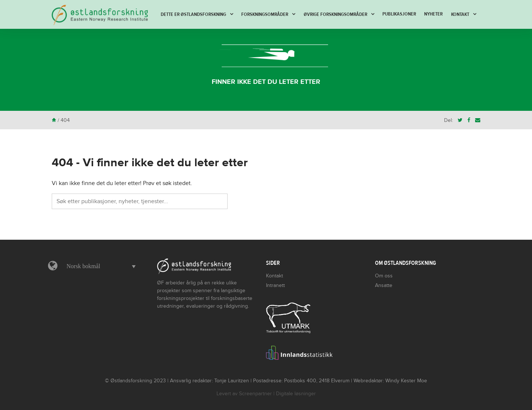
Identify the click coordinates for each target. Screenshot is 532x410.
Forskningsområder (265, 14)
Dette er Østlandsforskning (193, 14)
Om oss (384, 276)
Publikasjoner (399, 14)
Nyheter (433, 14)
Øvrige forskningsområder (335, 14)
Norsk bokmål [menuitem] (83, 266)
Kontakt (460, 14)
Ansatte (384, 285)
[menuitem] (99, 266)
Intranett (275, 285)
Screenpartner (255, 394)
